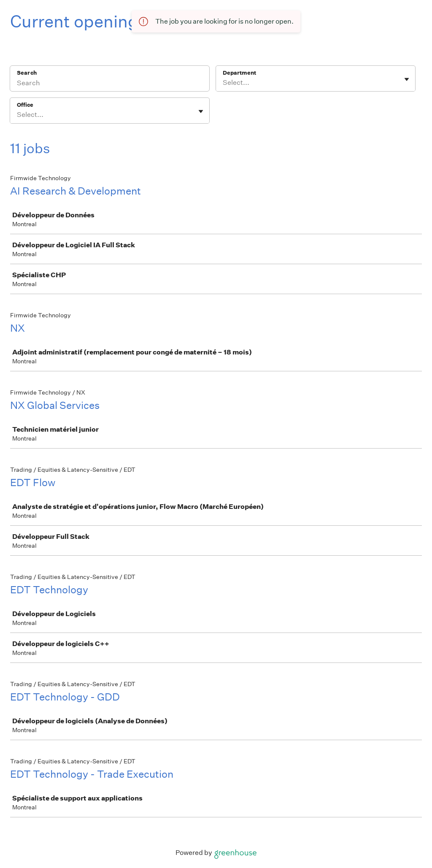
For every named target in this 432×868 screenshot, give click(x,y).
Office (25, 105)
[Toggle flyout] (407, 79)
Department (239, 73)
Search (27, 73)
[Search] (110, 84)
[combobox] (223, 83)
